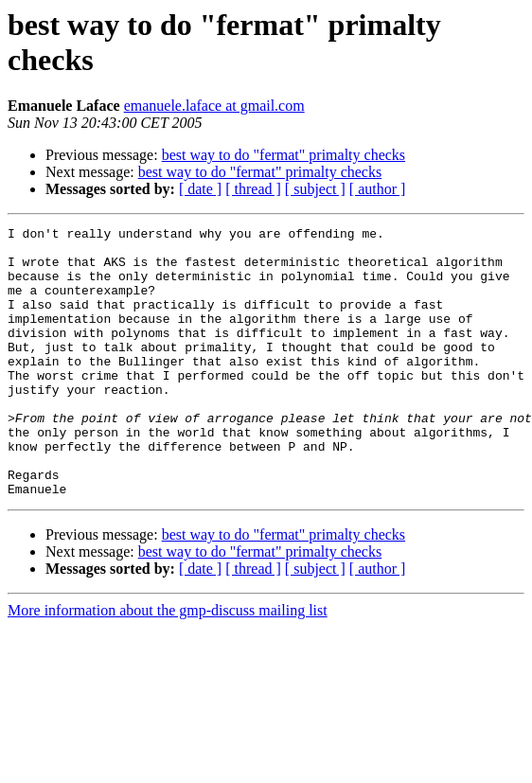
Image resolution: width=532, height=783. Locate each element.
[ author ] (378, 189)
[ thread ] (253, 189)
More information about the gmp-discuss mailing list (168, 664)
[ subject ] (315, 189)
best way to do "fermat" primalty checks (284, 155)
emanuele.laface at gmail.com (214, 106)
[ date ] (200, 189)
